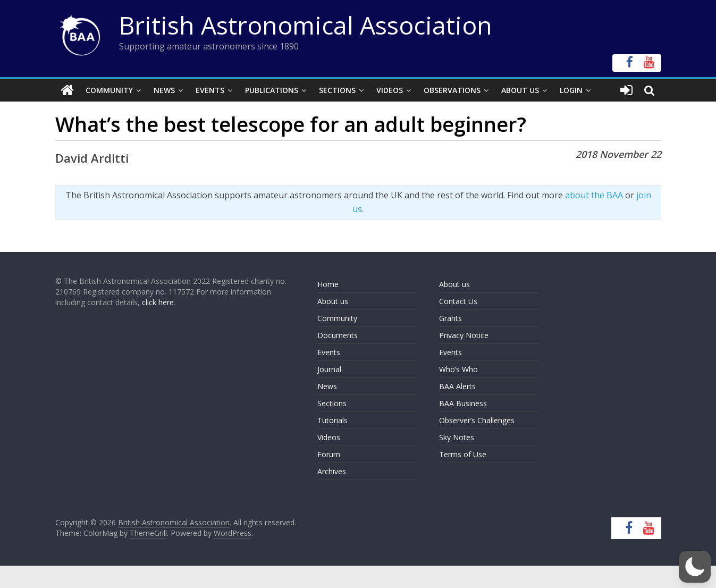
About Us (520, 90)
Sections (337, 90)
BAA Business (463, 403)
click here (158, 302)
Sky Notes (457, 437)
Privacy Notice (464, 335)
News (164, 90)
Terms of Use (463, 454)
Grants (450, 318)
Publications (272, 90)
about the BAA (594, 195)
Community (109, 90)
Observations (452, 90)
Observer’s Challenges (477, 420)
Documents (338, 335)
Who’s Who (458, 369)
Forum (329, 454)
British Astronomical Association (306, 25)
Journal (329, 369)
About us (333, 301)
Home (328, 284)
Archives (332, 471)
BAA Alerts (457, 386)
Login (571, 90)
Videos (390, 90)
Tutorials (332, 420)
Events (210, 90)
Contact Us (458, 301)
